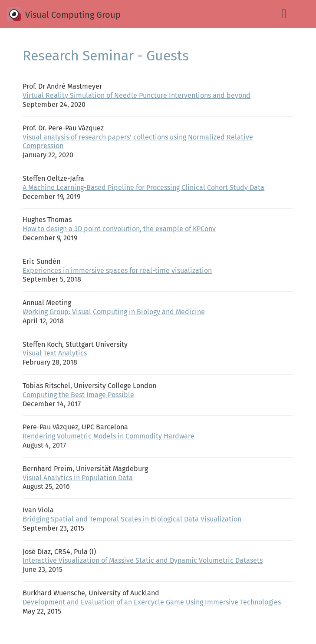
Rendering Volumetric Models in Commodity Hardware (109, 436)
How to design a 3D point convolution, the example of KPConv (119, 229)
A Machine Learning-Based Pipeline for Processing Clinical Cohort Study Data (143, 188)
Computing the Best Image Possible (78, 395)
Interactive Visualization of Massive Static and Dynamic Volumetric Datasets (143, 560)
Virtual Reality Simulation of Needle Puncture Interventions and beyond (137, 95)
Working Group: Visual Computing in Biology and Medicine (114, 312)
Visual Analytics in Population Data (78, 478)
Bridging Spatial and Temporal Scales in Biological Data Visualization (132, 519)
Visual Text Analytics (55, 353)
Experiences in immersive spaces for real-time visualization (117, 271)
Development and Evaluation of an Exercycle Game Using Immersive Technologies (152, 602)
